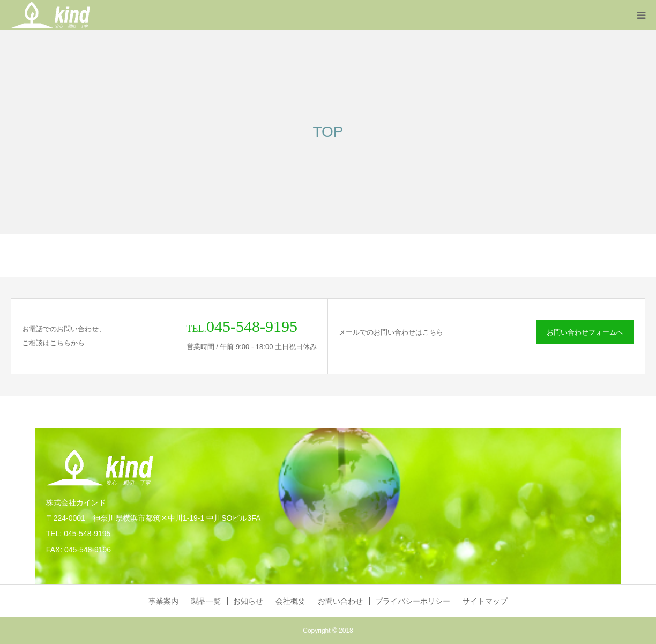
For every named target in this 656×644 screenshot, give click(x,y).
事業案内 (163, 601)
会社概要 (290, 601)
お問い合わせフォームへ (585, 332)
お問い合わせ (340, 601)
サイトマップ (485, 601)
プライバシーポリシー (413, 601)
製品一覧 (206, 601)
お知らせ (248, 601)
